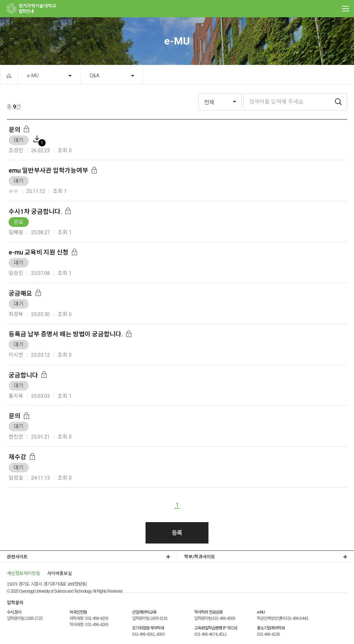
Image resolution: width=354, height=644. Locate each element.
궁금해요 (20, 293)
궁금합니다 (23, 375)
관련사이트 (17, 557)
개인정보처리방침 (24, 573)
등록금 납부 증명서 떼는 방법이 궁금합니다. (66, 334)
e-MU (33, 76)
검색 (338, 102)
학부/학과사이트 (200, 557)
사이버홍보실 (59, 573)
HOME (9, 76)
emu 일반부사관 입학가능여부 (48, 170)
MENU (345, 9)
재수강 (17, 457)
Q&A (95, 76)
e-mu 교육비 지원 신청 (39, 252)
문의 (15, 130)
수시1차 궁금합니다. (35, 212)
